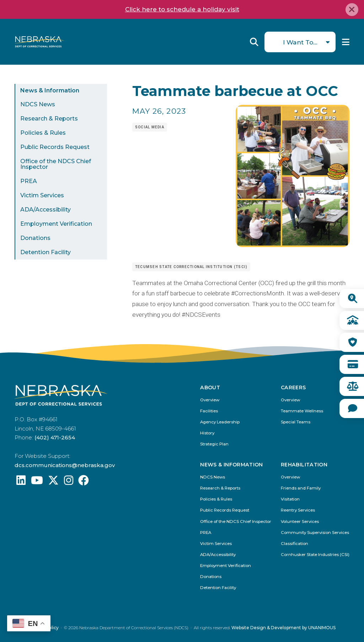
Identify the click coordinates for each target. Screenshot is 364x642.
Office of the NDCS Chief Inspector (56, 164)
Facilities (209, 411)
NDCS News (38, 104)
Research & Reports (49, 119)
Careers (293, 388)
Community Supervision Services (315, 533)
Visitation (290, 499)
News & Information (50, 90)
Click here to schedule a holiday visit (182, 9)
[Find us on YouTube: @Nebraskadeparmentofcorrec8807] (37, 482)
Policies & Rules (43, 133)
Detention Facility (45, 252)
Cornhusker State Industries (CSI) (315, 555)
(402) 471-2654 (55, 437)
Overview (210, 400)
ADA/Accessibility (45, 210)
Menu (346, 42)
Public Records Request (55, 147)
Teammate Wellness (302, 411)
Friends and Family (301, 488)
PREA (29, 181)
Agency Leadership (220, 422)
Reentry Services (298, 510)
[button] (293, 245)
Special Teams (296, 422)
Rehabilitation (304, 465)
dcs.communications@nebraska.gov (65, 465)
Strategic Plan (214, 444)
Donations (35, 238)
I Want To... (300, 42)
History (207, 433)
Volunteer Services (300, 522)
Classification (295, 544)
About (210, 388)
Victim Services (42, 195)
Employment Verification (56, 224)
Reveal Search (254, 42)
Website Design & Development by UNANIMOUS (283, 628)
